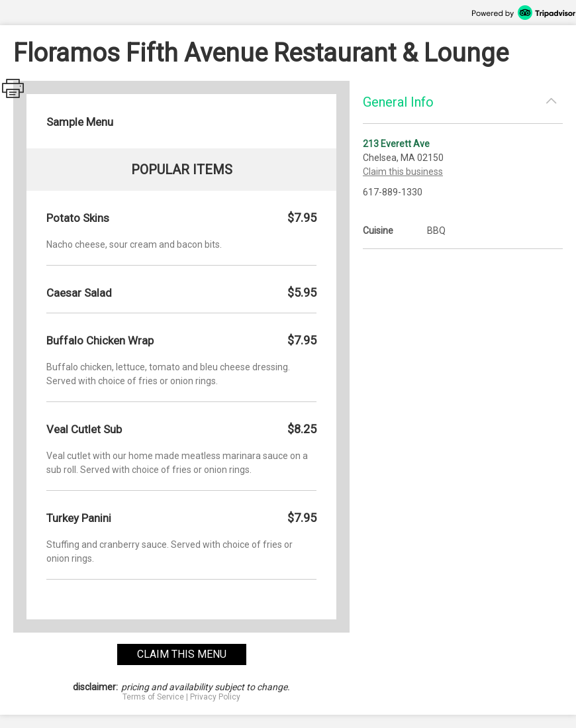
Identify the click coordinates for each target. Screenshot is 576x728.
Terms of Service (153, 697)
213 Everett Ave (396, 144)
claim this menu (182, 654)
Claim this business (403, 172)
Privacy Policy (215, 697)
